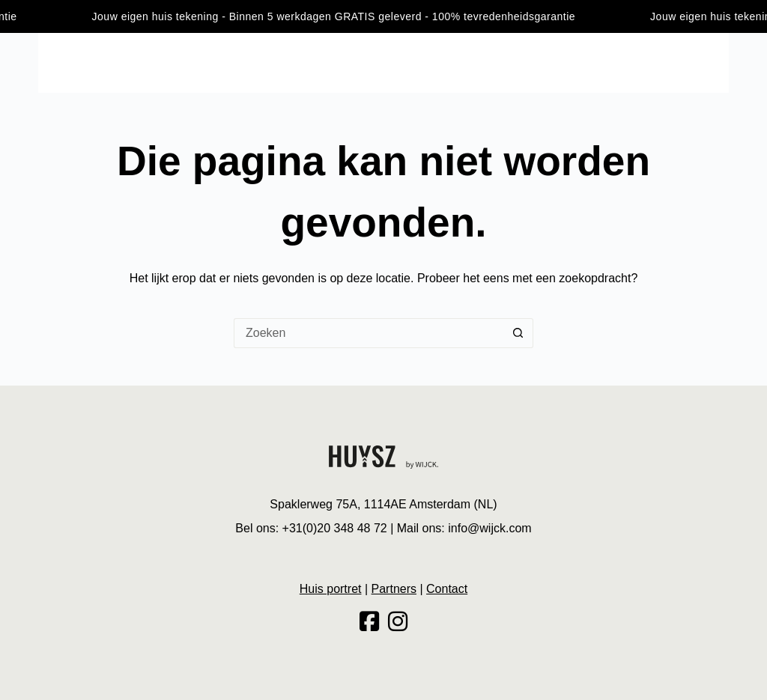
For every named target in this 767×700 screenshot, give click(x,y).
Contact (706, 62)
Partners (394, 589)
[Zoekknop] (518, 333)
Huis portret (632, 62)
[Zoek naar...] (369, 333)
